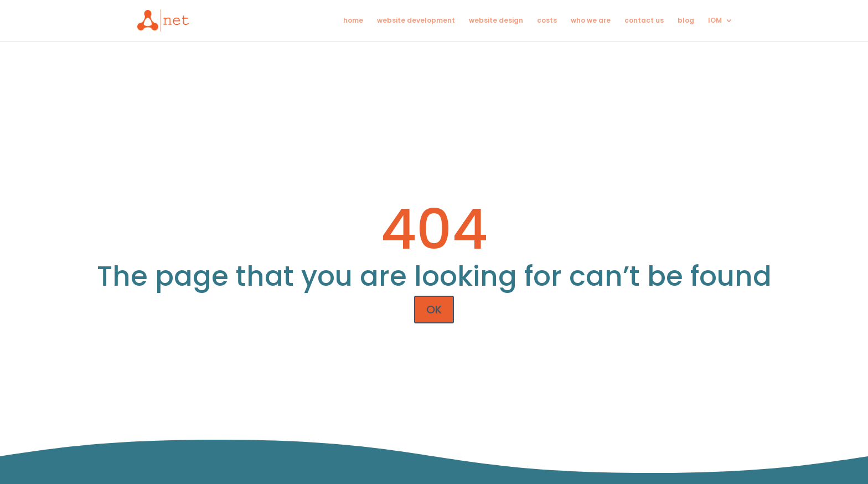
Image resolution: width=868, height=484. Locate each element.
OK (434, 310)
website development (416, 21)
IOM (715, 21)
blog (686, 21)
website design (496, 21)
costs (547, 21)
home (353, 21)
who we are (591, 21)
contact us (644, 21)
